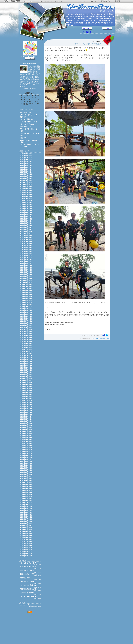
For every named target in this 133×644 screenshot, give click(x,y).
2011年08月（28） (27, 466)
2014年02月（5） (26, 417)
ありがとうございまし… (29, 570)
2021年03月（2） (26, 258)
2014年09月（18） (27, 403)
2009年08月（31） (27, 511)
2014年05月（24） (27, 411)
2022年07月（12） (27, 225)
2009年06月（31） (27, 515)
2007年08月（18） (27, 546)
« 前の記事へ (87, 28)
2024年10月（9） (26, 182)
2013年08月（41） (27, 427)
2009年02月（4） (26, 523)
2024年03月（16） (27, 197)
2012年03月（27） (27, 458)
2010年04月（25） (27, 495)
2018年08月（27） (27, 313)
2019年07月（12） (27, 295)
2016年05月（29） (27, 364)
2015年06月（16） (27, 386)
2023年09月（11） (27, 203)
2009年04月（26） (27, 519)
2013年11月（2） (26, 421)
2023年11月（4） (26, 199)
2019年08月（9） (26, 292)
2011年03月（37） (27, 476)
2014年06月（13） (27, 409)
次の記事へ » (107, 28)
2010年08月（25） (27, 486)
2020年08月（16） (27, 272)
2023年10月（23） (27, 201)
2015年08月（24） (27, 382)
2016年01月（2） (26, 372)
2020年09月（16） (27, 270)
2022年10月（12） (27, 219)
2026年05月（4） (26, 154)
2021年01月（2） (26, 262)
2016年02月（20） (27, 370)
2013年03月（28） (27, 437)
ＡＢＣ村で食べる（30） (29, 122)
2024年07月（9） (26, 188)
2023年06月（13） (27, 209)
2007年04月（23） (27, 554)
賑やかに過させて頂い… (29, 574)
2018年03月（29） (27, 323)
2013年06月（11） (27, 431)
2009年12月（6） (26, 503)
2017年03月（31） (27, 343)
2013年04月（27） (27, 435)
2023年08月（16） (27, 205)
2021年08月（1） (26, 248)
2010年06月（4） (26, 490)
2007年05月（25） (27, 552)
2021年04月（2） (26, 256)
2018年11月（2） (26, 307)
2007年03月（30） (27, 556)
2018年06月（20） (27, 317)
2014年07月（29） (27, 407)
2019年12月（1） (26, 284)
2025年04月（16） (27, 174)
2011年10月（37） (27, 462)
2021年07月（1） (26, 250)
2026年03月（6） (26, 158)
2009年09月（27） (27, 509)
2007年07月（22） (27, 548)
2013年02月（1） (26, 439)
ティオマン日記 (91, 8)
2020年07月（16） (27, 274)
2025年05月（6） (26, 172)
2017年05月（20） (27, 339)
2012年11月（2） (26, 441)
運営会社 (118, 1)
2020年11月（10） (27, 266)
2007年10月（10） (27, 542)
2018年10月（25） (27, 309)
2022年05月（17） (27, 229)
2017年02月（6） (26, 346)
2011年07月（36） (27, 468)
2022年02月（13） (27, 235)
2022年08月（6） (26, 223)
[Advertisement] (30, 628)
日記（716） (25, 138)
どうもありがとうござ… (29, 563)
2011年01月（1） (26, 480)
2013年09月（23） (27, 425)
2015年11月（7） (26, 376)
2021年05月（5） (26, 254)
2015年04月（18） (27, 390)
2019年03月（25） (27, 303)
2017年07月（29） (27, 335)
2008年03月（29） (27, 535)
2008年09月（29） (27, 527)
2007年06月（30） (27, 550)
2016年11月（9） (26, 352)
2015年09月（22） (27, 380)
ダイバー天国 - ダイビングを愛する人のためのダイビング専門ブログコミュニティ (37, 1)
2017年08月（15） (27, 333)
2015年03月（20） (27, 392)
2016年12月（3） (26, 350)
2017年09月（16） (27, 331)
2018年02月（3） (26, 325)
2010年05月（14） (27, 493)
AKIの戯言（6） (26, 112)
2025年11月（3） (26, 160)
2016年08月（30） (27, 358)
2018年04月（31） (27, 321)
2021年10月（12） (27, 243)
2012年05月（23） (27, 454)
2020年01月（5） (26, 282)
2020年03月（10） (27, 278)
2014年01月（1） (26, 419)
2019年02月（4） (26, 305)
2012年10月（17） (27, 444)
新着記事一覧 (105, 1)
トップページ (81, 1)
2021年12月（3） (26, 239)
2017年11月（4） (26, 327)
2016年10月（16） (27, 354)
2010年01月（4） (26, 501)
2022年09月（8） (26, 221)
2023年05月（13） (27, 211)
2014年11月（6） (26, 399)
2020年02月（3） (26, 280)
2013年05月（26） (27, 433)
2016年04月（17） (27, 366)
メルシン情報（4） (27, 119)
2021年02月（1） (26, 260)
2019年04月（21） (27, 301)
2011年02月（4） (26, 478)
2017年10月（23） (27, 329)
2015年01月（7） (26, 397)
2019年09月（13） (27, 290)
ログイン (93, 1)
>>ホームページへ (30, 89)
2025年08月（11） (27, 166)
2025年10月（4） (26, 162)
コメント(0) (99, 338)
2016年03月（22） (27, 368)
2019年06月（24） (27, 297)
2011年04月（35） (27, 474)
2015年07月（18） (27, 384)
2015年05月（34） (27, 388)
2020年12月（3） (26, 264)
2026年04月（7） (26, 156)
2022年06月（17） (27, 227)
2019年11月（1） (26, 286)
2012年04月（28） (27, 456)
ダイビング (87, 32)
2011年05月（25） (27, 472)
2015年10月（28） (27, 378)
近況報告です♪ (25, 578)
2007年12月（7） (26, 539)
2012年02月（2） (26, 460)
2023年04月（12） (27, 213)
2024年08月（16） (27, 186)
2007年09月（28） (27, 544)
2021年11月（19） (27, 241)
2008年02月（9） (26, 537)
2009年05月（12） (27, 517)
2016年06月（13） (27, 362)
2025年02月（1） (26, 178)
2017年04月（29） (27, 341)
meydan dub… (26, 605)
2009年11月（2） (26, 505)
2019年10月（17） (27, 288)
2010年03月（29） (27, 497)
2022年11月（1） (26, 217)
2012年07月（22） (27, 450)
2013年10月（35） (27, 423)
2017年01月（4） (26, 348)
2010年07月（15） (27, 488)
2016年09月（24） (27, 356)
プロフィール (30, 58)
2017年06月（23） (27, 337)
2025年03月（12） (27, 176)
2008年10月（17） (27, 525)
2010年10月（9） (26, 482)
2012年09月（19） (27, 446)
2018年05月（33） (27, 319)
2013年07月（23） (27, 429)
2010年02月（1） (26, 499)
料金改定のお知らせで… (29, 589)
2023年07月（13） (27, 207)
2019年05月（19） (27, 299)
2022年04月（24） (27, 231)
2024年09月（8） (26, 184)
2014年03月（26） (27, 415)
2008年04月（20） (27, 533)
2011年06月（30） (27, 470)
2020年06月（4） (26, 276)
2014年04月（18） (27, 413)
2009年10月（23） (27, 507)
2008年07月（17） (27, 531)
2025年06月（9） (26, 170)
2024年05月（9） (26, 192)
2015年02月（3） (26, 395)
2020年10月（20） (27, 268)
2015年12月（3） (26, 374)
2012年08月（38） (27, 448)
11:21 (93, 338)
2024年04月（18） (27, 194)
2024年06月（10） (27, 190)
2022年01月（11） (27, 237)
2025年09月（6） (26, 164)
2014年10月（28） (27, 401)
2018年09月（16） (27, 311)
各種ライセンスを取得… (29, 567)
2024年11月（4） (26, 180)
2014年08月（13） (27, 405)
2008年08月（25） (27, 529)
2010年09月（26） (27, 484)
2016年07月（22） (27, 360)
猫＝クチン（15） (27, 127)
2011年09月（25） (27, 464)
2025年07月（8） (26, 168)
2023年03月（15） (27, 215)
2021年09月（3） (26, 246)
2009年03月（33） (27, 521)
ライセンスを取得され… (29, 585)
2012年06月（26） (27, 452)
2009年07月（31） (27, 513)
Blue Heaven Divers (30, 64)
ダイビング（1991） (27, 124)
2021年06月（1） (26, 252)
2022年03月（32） (27, 233)
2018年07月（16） (27, 315)
